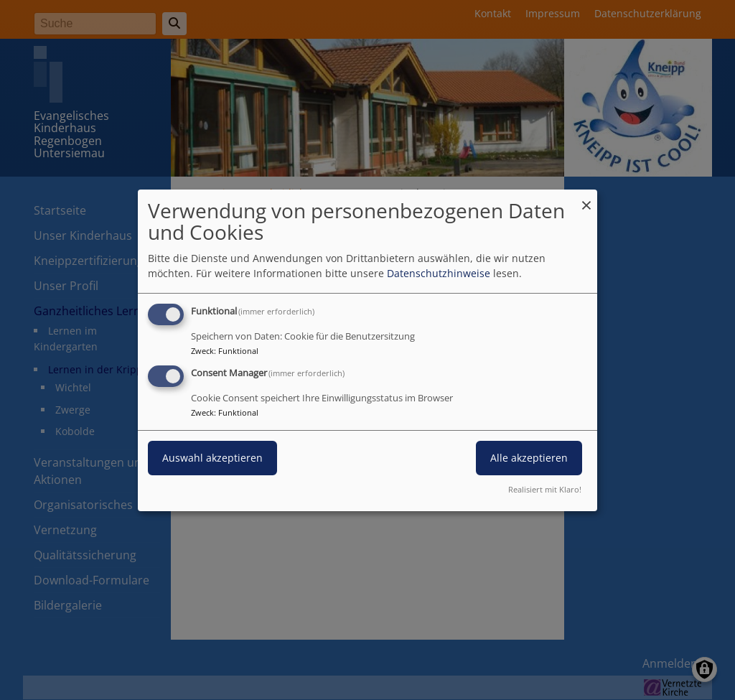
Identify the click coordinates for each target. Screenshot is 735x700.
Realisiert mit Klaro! (545, 489)
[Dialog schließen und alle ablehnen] (586, 198)
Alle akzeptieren (529, 458)
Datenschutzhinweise (439, 273)
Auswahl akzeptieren (212, 458)
